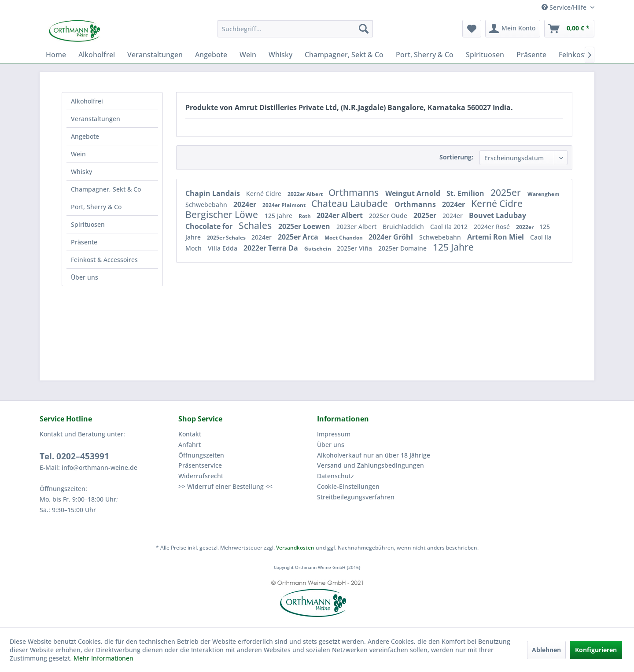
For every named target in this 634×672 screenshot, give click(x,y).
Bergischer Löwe (223, 214)
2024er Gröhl (392, 237)
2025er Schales (227, 238)
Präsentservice (200, 465)
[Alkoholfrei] (97, 55)
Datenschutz (335, 476)
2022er (525, 227)
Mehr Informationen (103, 658)
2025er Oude (389, 216)
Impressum (334, 434)
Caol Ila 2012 (450, 227)
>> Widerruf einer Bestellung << (225, 486)
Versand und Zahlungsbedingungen (370, 465)
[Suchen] (364, 29)
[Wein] (248, 55)
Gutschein (318, 249)
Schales (256, 225)
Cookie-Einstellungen (348, 486)
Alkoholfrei (87, 101)
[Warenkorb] (569, 29)
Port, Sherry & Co (96, 207)
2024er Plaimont (285, 205)
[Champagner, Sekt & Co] (344, 55)
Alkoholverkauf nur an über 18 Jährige (374, 455)
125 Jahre (279, 216)
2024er (246, 204)
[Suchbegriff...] (295, 29)
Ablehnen (546, 650)
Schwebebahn (207, 205)
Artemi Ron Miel (496, 237)
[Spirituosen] (485, 55)
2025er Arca (299, 237)
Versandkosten (295, 548)
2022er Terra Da (272, 248)
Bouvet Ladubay (498, 215)
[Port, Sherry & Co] (425, 55)
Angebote (85, 136)
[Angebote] (211, 55)
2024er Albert (341, 215)
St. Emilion (466, 193)
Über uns (85, 277)
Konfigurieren (596, 650)
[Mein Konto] (513, 29)
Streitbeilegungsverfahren (356, 497)
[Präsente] (531, 55)
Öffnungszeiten (201, 455)
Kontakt (190, 434)
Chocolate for (210, 226)
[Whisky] (280, 55)
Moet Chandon (344, 238)
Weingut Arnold (414, 193)
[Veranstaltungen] (155, 55)
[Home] (56, 55)
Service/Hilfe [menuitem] (565, 7)
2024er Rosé (493, 227)
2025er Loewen (305, 226)
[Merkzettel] (472, 29)
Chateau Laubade (351, 203)
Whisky (81, 172)
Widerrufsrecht (201, 476)
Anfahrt (190, 445)
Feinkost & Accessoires (104, 260)
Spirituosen (88, 224)
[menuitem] (295, 29)
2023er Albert (357, 227)
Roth (305, 216)
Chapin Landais (214, 193)
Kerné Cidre (265, 194)
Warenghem (544, 194)
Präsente (84, 242)
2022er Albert (306, 194)
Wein (78, 154)
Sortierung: (456, 157)
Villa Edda (223, 248)
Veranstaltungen (96, 119)
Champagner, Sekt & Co (106, 189)
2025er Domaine (403, 248)
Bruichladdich (404, 227)
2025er (507, 192)
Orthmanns (355, 192)
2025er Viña (355, 248)
